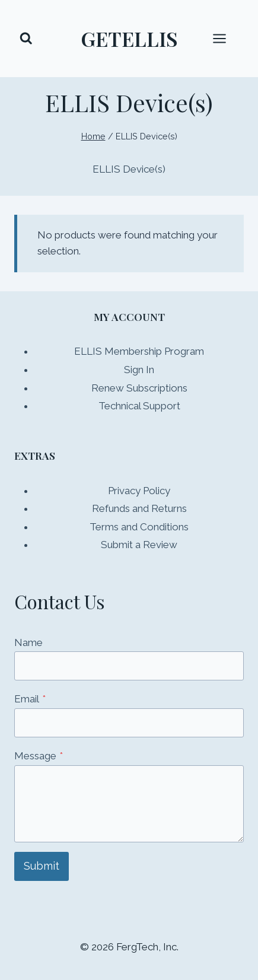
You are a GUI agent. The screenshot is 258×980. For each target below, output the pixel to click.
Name (28, 642)
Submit (42, 866)
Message (39, 756)
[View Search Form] (26, 39)
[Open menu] (225, 38)
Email (30, 699)
